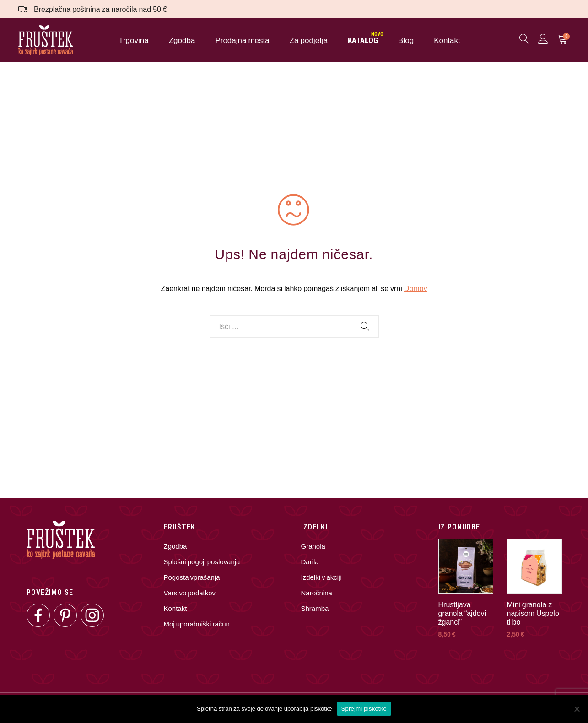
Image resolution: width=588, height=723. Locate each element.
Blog (406, 41)
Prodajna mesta (242, 41)
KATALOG (363, 41)
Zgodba (182, 41)
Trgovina (134, 41)
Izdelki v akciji (321, 579)
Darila (310, 563)
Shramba (315, 610)
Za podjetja (309, 41)
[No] (577, 709)
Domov (416, 290)
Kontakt (447, 41)
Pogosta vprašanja (192, 579)
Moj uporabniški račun (197, 626)
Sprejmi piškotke (364, 709)
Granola (313, 548)
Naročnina (317, 594)
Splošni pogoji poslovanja (202, 563)
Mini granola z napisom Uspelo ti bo (533, 615)
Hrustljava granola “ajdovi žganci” (462, 615)
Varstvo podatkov (190, 594)
